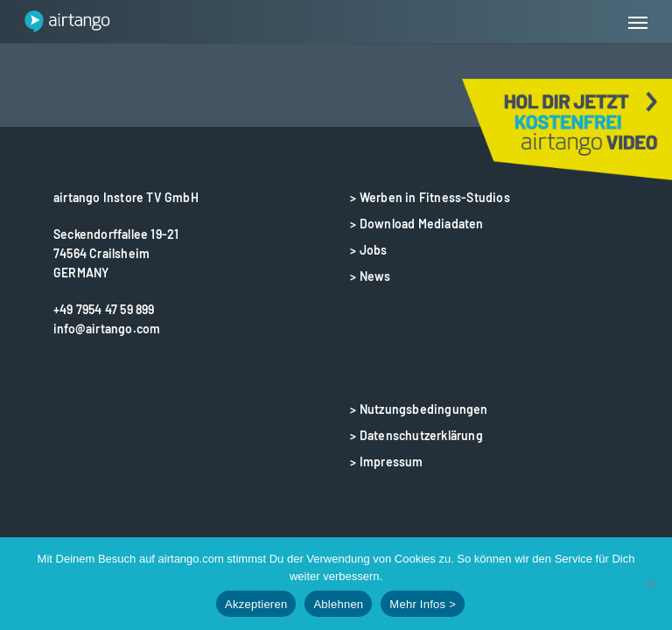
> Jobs (368, 250)
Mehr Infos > (423, 604)
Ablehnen (338, 604)
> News (370, 276)
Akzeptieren (256, 604)
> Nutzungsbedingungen (419, 409)
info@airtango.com (107, 329)
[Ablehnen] (650, 584)
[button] (638, 22)
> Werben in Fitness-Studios (430, 197)
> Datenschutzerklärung (416, 435)
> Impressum (386, 462)
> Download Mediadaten (416, 224)
